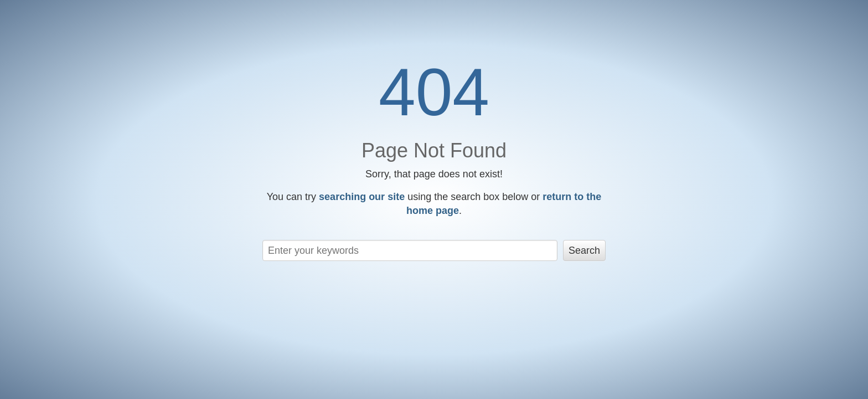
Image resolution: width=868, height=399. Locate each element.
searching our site (362, 197)
